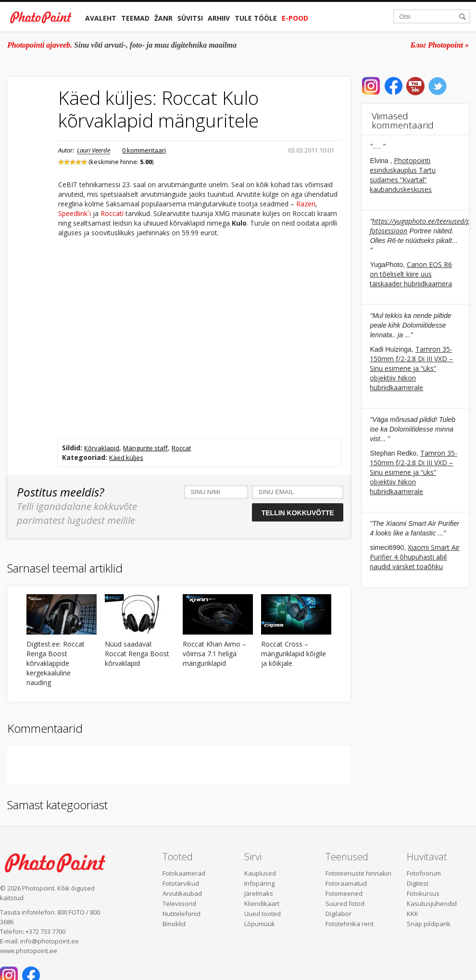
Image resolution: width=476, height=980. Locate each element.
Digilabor (338, 914)
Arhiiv (219, 18)
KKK (413, 914)
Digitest (418, 883)
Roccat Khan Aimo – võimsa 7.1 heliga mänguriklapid (214, 654)
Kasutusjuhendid (432, 904)
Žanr (163, 18)
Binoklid (174, 924)
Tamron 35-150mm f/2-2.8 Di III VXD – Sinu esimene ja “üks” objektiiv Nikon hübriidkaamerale (411, 368)
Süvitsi (190, 18)
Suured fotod (345, 904)
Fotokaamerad (184, 873)
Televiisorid (179, 904)
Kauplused (260, 873)
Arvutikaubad (182, 893)
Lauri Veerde (94, 150)
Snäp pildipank (429, 924)
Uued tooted (263, 914)
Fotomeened (344, 893)
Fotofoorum (424, 873)
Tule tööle (256, 18)
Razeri (306, 204)
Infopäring (259, 883)
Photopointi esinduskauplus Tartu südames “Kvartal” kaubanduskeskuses (403, 175)
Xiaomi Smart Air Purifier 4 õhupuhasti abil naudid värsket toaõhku (415, 557)
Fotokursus (423, 893)
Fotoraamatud (346, 883)
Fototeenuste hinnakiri (358, 873)
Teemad (135, 18)
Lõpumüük (260, 924)
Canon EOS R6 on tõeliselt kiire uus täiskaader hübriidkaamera (411, 274)
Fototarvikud (181, 883)
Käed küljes (126, 458)
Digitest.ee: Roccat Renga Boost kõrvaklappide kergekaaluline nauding (56, 663)
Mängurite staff (145, 448)
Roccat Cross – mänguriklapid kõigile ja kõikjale (294, 654)
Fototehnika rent (350, 924)
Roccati (112, 213)
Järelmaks (259, 893)
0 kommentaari (144, 150)
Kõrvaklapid (102, 448)
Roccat (181, 448)
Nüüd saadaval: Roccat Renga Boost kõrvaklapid (137, 654)
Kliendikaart (262, 904)
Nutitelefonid (182, 914)
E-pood (295, 18)
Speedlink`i (75, 213)
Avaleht (101, 18)
